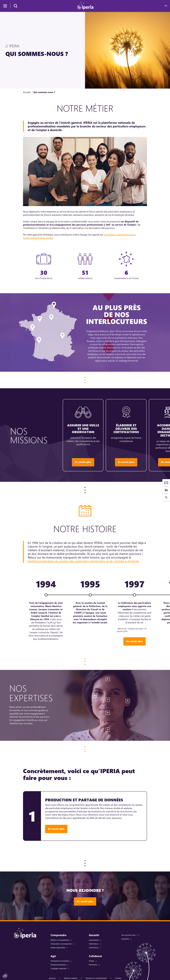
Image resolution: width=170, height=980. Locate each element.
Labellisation (94, 940)
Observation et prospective (61, 944)
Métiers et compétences (60, 940)
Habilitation (94, 944)
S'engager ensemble (59, 968)
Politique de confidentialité (96, 978)
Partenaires (93, 965)
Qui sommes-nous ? (129, 935)
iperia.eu (52, 978)
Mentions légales (71, 978)
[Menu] (5, 6)
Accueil (27, 92)
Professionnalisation (58, 965)
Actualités (125, 939)
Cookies (118, 978)
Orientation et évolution (60, 961)
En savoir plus (56, 829)
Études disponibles (58, 948)
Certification (94, 948)
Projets (92, 961)
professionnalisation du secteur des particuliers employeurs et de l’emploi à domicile (83, 561)
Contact (166, 483)
